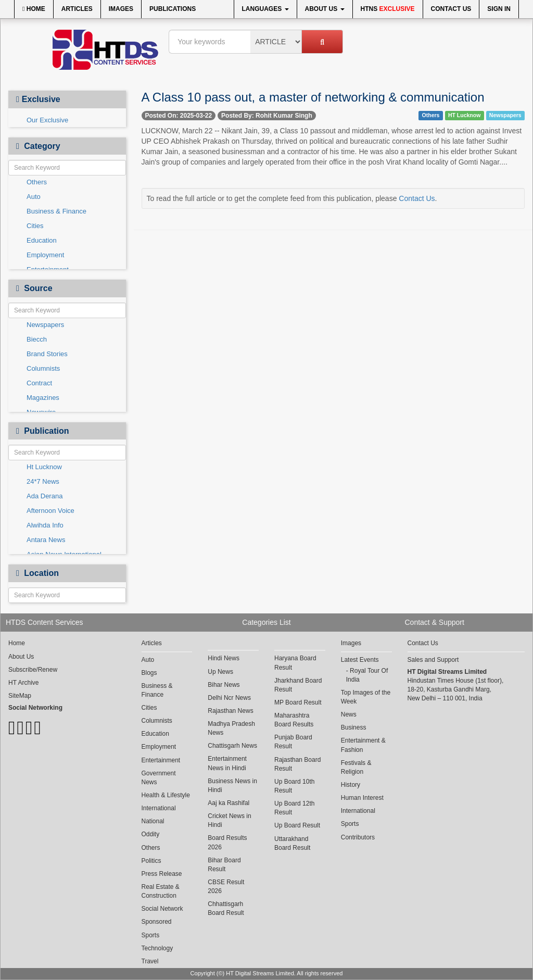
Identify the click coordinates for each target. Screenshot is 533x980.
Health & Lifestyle (166, 795)
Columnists (43, 368)
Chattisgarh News (232, 746)
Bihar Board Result (224, 865)
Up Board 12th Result (294, 808)
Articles (77, 9)
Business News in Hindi (232, 786)
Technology (157, 948)
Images (121, 9)
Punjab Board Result (293, 742)
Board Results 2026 (227, 842)
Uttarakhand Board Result (292, 843)
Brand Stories (47, 354)
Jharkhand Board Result (298, 685)
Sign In (499, 9)
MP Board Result (298, 702)
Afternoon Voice (50, 511)
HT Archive (23, 683)
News (349, 714)
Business (354, 727)
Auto (34, 197)
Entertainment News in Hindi (227, 763)
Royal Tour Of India (367, 675)
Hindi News (224, 658)
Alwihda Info (45, 525)
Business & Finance (56, 211)
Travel (150, 961)
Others (37, 182)
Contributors (358, 837)
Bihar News (224, 685)
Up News (220, 672)
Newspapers (45, 325)
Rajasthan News (230, 711)
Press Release (162, 874)
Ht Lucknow (44, 467)
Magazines (43, 398)
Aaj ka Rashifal (229, 803)
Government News (159, 778)
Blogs (149, 673)
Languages (265, 9)
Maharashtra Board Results (294, 720)
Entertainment (161, 760)
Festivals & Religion (356, 767)
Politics (151, 861)
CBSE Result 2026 (226, 887)
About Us (325, 9)
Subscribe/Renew (33, 670)
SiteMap (20, 696)
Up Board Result (297, 825)
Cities (35, 226)
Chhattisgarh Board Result (226, 908)
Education (42, 240)
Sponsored (157, 922)
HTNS (388, 9)
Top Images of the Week (366, 697)
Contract (39, 383)
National (153, 821)
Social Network (162, 909)
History (351, 785)
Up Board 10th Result (294, 786)
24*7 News (43, 481)
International (159, 808)
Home (34, 9)
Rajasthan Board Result (297, 764)
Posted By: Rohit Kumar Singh (267, 116)
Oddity (151, 834)
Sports (151, 935)
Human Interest (362, 798)
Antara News (46, 540)
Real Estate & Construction (161, 891)
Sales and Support (433, 660)
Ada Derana (45, 496)
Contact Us (451, 9)
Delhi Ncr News (229, 698)
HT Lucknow (464, 115)
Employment (45, 255)
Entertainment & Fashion (363, 745)
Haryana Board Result (295, 663)
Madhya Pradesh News (231, 728)
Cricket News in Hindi (229, 820)
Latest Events (360, 660)
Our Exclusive (47, 120)
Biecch (37, 339)
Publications (173, 9)
